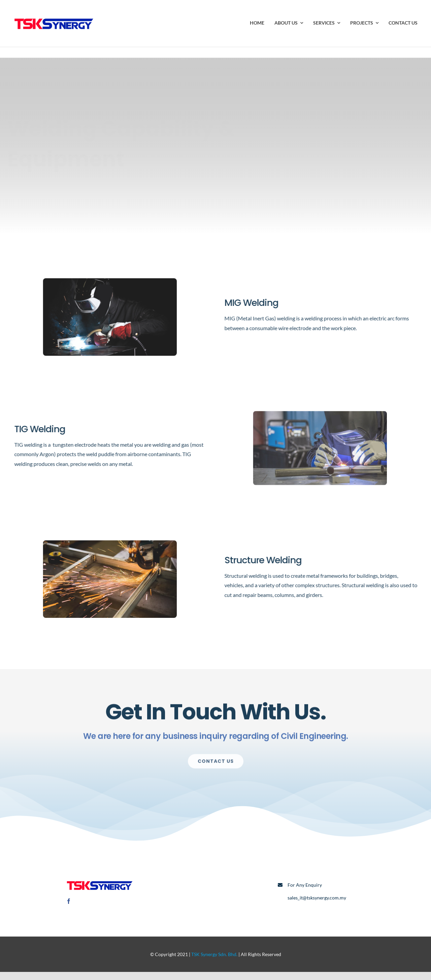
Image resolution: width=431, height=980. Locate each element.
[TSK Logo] (54, 16)
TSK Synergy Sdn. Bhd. (214, 954)
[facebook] (69, 901)
